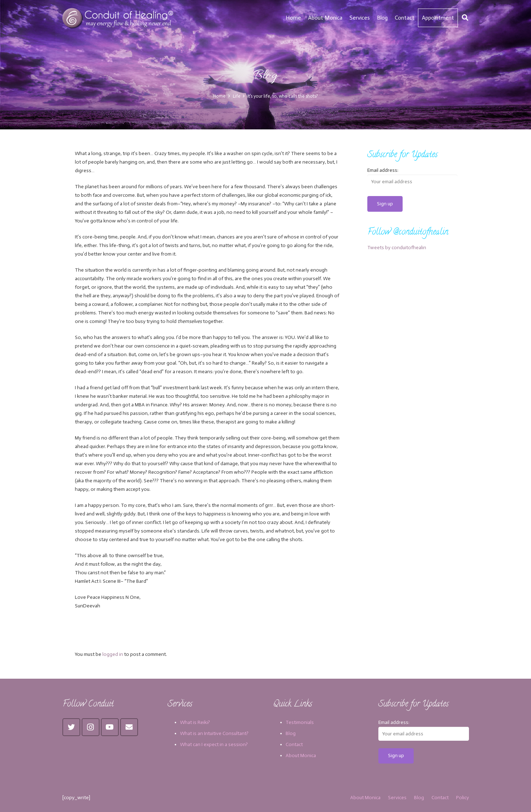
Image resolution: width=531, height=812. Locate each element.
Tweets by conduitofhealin (397, 248)
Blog (291, 733)
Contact (294, 744)
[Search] (465, 18)
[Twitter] (71, 727)
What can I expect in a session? (214, 744)
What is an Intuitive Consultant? (214, 733)
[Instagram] (91, 727)
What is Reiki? (195, 722)
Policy (463, 798)
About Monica (301, 756)
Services (397, 798)
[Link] (119, 18)
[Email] (129, 727)
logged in (113, 654)
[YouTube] (110, 727)
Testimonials (300, 722)
